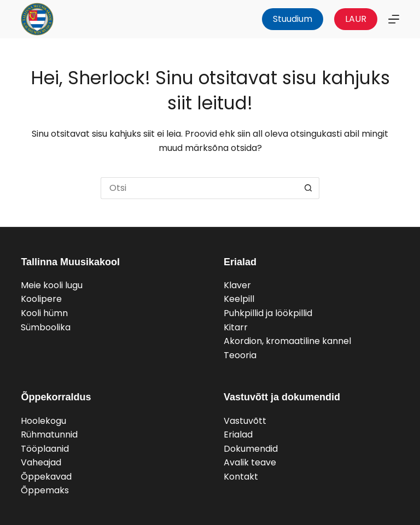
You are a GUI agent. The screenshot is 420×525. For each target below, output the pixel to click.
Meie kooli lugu (52, 285)
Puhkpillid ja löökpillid (268, 313)
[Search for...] (199, 188)
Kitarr (236, 327)
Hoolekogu (43, 421)
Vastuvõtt (245, 421)
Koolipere (41, 299)
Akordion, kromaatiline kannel (287, 341)
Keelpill (239, 299)
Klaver (237, 285)
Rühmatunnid (49, 434)
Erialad (238, 434)
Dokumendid (251, 449)
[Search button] (308, 188)
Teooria (240, 355)
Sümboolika (46, 327)
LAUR (356, 19)
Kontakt (241, 477)
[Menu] (394, 19)
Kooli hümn (44, 313)
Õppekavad (46, 477)
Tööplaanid (45, 449)
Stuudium (293, 19)
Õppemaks (45, 490)
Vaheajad (41, 462)
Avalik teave (250, 462)
